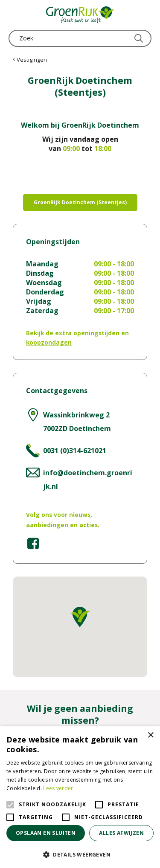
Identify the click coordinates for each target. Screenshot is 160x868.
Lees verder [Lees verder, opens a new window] (58, 788)
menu (15, 15)
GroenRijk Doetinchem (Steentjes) (80, 202)
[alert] (80, 797)
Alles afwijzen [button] (121, 833)
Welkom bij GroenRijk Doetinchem (80, 125)
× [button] (150, 735)
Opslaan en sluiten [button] (46, 833)
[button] (80, 854)
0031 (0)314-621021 (75, 451)
